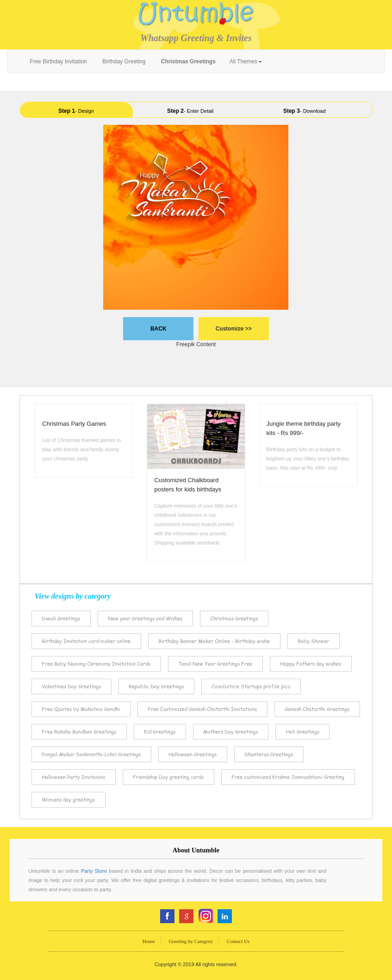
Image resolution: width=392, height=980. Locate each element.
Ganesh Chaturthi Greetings (317, 709)
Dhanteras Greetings (269, 754)
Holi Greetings (303, 732)
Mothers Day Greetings (230, 732)
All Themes (246, 61)
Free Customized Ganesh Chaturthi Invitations (202, 709)
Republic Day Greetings (156, 686)
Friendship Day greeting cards (168, 777)
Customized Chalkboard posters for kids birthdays (188, 485)
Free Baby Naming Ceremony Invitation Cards (96, 664)
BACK (159, 329)
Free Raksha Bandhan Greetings (79, 732)
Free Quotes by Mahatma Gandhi (81, 709)
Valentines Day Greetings (71, 686)
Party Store (94, 871)
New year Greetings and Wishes (145, 618)
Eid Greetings (160, 732)
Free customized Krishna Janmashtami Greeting (288, 777)
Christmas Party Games (74, 424)
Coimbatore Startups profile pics (251, 686)
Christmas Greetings (234, 618)
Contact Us (238, 941)
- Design (76, 111)
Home (149, 941)
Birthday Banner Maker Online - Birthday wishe (214, 641)
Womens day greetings (68, 799)
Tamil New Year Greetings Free (215, 664)
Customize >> (234, 329)
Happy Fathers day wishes (311, 664)
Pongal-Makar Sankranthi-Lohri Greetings (91, 754)
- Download (305, 111)
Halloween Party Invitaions (73, 777)
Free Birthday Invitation (58, 61)
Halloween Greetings (193, 754)
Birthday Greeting (123, 61)
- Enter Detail (190, 111)
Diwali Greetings (61, 618)
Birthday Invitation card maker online (86, 641)
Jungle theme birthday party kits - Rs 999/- (304, 428)
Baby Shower (313, 641)
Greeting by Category (191, 941)
